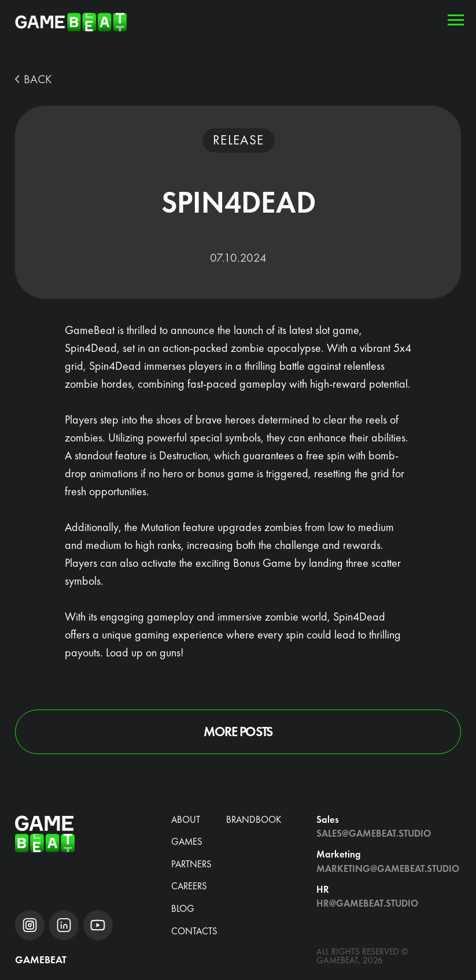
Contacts (194, 931)
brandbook (254, 820)
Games (187, 842)
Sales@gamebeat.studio (374, 834)
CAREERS (189, 886)
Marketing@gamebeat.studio (388, 869)
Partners (191, 864)
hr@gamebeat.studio (367, 903)
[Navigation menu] (456, 20)
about (186, 820)
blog (183, 909)
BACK (38, 79)
